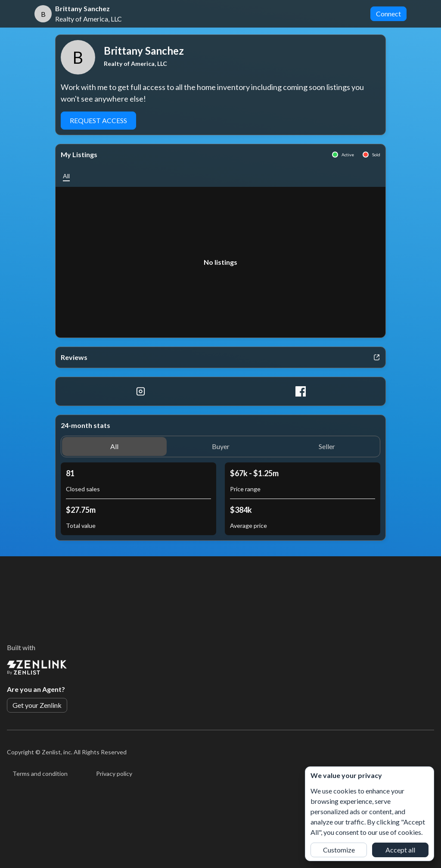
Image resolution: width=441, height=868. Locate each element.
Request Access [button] (98, 120)
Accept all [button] (400, 850)
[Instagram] (141, 391)
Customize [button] (339, 850)
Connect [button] (388, 14)
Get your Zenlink (37, 705)
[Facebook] (300, 391)
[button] (66, 176)
